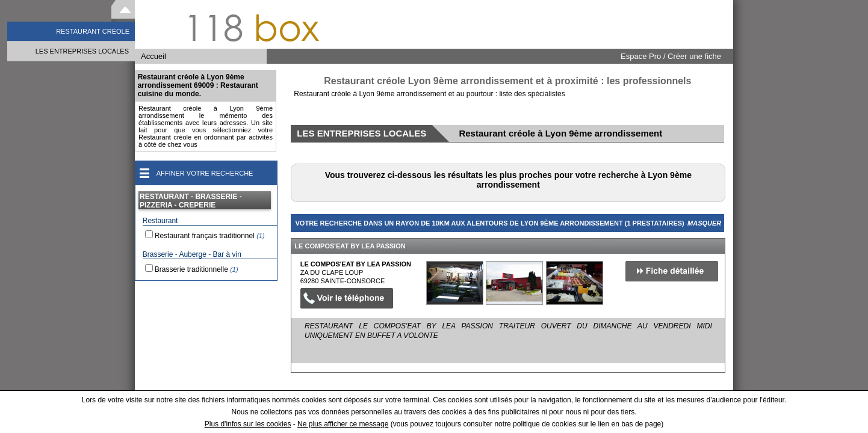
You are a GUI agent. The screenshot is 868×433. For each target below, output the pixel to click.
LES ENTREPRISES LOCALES (82, 51)
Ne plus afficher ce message (343, 424)
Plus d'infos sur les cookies (248, 424)
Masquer (704, 223)
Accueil (153, 56)
